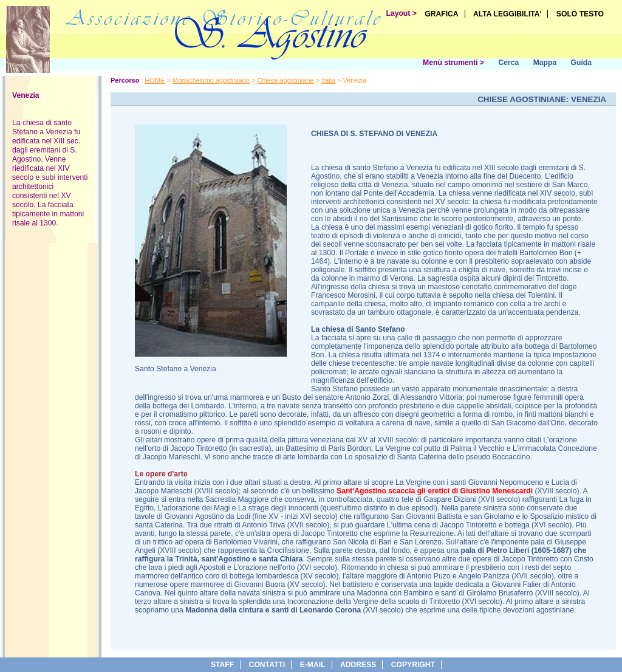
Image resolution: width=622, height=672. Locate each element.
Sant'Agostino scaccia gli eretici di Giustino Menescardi (435, 491)
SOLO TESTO (580, 14)
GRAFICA (441, 14)
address (358, 665)
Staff (222, 665)
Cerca (508, 63)
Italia (328, 80)
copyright (413, 665)
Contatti (267, 665)
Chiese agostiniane (285, 80)
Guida (581, 63)
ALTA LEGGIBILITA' (508, 14)
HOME (155, 80)
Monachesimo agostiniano (211, 80)
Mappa (545, 63)
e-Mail (313, 665)
